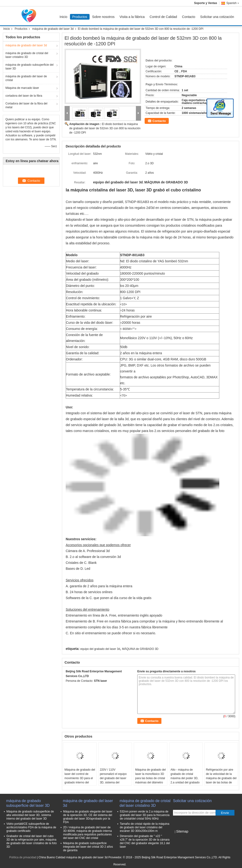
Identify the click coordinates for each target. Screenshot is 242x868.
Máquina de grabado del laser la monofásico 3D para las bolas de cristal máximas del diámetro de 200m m (150, 778)
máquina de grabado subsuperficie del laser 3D (29, 67)
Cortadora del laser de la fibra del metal (26, 105)
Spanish (233, 3)
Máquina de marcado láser (22, 88)
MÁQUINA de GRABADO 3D (140, 649)
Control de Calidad (163, 17)
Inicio (63, 17)
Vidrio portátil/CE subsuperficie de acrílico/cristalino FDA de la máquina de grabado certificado (31, 827)
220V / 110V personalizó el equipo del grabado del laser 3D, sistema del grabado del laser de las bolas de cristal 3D (115, 780)
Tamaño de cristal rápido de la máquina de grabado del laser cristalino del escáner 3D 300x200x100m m (145, 827)
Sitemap (182, 831)
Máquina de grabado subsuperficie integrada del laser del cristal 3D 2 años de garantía (88, 847)
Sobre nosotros (103, 17)
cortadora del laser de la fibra (24, 96)
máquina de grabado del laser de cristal (26, 78)
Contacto (189, 17)
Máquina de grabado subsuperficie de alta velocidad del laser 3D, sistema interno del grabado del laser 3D (30, 815)
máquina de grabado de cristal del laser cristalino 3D (27, 55)
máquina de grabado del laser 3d (53, 29)
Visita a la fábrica (132, 17)
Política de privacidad (23, 857)
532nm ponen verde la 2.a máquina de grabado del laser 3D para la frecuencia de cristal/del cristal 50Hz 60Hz (145, 815)
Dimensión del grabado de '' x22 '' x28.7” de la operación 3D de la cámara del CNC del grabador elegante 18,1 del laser (145, 841)
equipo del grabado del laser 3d (100, 649)
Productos (80, 17)
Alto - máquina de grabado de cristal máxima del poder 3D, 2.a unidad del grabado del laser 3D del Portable (185, 780)
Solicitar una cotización (217, 17)
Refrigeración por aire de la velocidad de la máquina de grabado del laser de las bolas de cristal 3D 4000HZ (221, 778)
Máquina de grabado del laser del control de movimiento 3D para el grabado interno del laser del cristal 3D (80, 778)
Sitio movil (181, 837)
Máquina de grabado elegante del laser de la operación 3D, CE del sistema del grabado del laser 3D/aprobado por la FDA (88, 817)
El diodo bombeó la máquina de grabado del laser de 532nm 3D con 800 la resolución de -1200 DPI (105, 128)
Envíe (225, 813)
